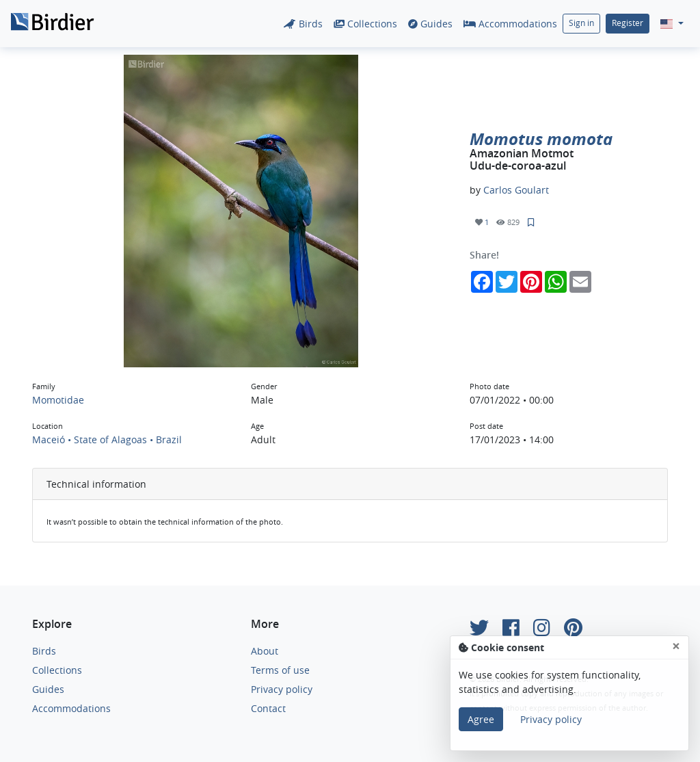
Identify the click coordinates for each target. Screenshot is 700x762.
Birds (303, 24)
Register (628, 23)
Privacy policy (282, 689)
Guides (430, 24)
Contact (268, 708)
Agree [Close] (481, 719)
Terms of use (280, 670)
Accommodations (510, 24)
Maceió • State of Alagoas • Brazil (107, 439)
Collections (365, 24)
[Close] (676, 646)
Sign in (581, 23)
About (265, 651)
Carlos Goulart (516, 190)
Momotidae (58, 400)
